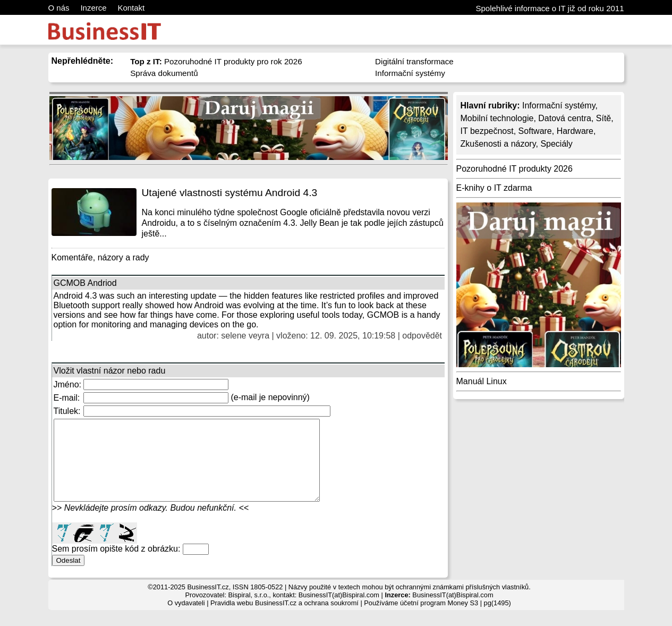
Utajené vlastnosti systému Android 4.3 (230, 193)
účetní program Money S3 (439, 619)
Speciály (556, 144)
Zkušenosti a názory (498, 144)
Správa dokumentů (164, 73)
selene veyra (245, 336)
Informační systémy (410, 73)
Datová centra (565, 118)
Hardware (575, 131)
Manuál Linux (482, 381)
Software (535, 131)
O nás (59, 8)
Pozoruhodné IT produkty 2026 (514, 169)
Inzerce (93, 8)
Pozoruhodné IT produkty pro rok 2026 (216, 61)
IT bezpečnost (487, 131)
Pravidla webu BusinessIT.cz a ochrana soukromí (284, 619)
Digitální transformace (414, 61)
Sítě (603, 118)
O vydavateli (186, 619)
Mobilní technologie (497, 118)
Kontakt (131, 8)
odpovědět (422, 336)
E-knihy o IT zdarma (494, 188)
